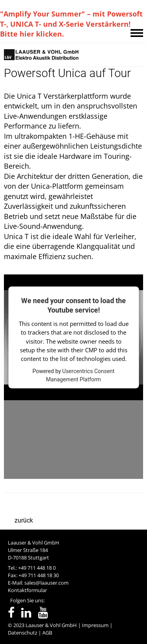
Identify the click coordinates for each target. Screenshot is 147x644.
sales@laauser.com (46, 583)
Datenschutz (23, 633)
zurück (24, 520)
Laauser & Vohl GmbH (51, 625)
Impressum (95, 625)
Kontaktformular (27, 590)
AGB (47, 633)
